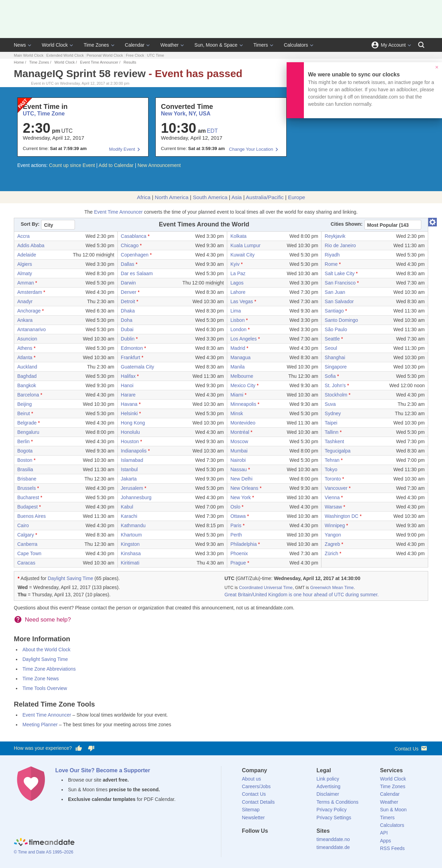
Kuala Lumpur (245, 245)
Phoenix (239, 553)
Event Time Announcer (99, 62)
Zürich (331, 553)
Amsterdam (30, 292)
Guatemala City (137, 367)
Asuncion (27, 339)
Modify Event (122, 149)
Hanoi (127, 385)
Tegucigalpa (338, 451)
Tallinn (331, 432)
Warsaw (333, 507)
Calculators (296, 45)
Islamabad (132, 460)
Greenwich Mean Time (332, 588)
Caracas (26, 563)
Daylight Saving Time (70, 578)
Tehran (332, 460)
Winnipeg (335, 525)
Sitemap (251, 810)
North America (172, 197)
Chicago (130, 245)
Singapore (336, 367)
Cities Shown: (347, 224)
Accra (23, 236)
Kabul (127, 507)
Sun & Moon (393, 810)
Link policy (328, 779)
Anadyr (25, 301)
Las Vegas (242, 301)
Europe (297, 197)
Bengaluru (28, 432)
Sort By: (30, 224)
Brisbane (27, 479)
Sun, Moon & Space (216, 45)
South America (210, 197)
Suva (330, 404)
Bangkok (27, 385)
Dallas (128, 264)
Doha (127, 320)
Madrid (238, 348)
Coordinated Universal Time (266, 588)
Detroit (128, 301)
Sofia (330, 376)
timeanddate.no (333, 839)
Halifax (128, 376)
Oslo (235, 507)
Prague (238, 563)
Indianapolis (134, 451)
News (20, 45)
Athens (25, 348)
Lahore (238, 292)
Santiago (334, 311)
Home (19, 62)
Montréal (240, 432)
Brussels (27, 488)
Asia (237, 197)
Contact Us (411, 748)
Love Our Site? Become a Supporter (103, 770)
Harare (128, 395)
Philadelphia (243, 544)
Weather (169, 45)
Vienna (332, 497)
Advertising (329, 786)
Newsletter (253, 818)
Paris (236, 525)
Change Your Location (251, 149)
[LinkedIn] (270, 843)
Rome (331, 264)
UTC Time (156, 55)
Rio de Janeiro (340, 245)
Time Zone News (41, 679)
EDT (212, 131)
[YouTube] (294, 843)
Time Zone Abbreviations (49, 669)
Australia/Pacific (265, 197)
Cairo (23, 525)
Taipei (331, 423)
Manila (237, 367)
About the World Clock (46, 650)
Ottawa (238, 516)
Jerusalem (132, 488)
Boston (25, 460)
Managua (240, 357)
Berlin (23, 441)
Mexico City (243, 385)
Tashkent (334, 441)
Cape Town (29, 553)
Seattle (332, 339)
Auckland (27, 367)
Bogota (25, 451)
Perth (236, 535)
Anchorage (29, 311)
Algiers (25, 264)
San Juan (335, 292)
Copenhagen (135, 255)
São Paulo (336, 329)
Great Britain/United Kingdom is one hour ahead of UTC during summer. (302, 595)
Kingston (130, 544)
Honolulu (130, 432)
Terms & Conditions (338, 802)
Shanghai (335, 357)
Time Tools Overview (45, 688)
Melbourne (242, 376)
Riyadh (332, 255)
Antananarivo (32, 329)
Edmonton (132, 348)
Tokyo (331, 469)
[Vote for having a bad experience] (91, 748)
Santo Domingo (341, 320)
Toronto (333, 479)
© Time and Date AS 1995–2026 (44, 852)
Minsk (237, 413)
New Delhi (241, 479)
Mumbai (239, 451)
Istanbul (129, 469)
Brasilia (25, 469)
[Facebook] (247, 843)
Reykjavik (335, 236)
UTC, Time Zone (44, 114)
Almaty (25, 273)
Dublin (128, 339)
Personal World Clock (105, 55)
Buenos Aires (32, 516)
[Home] (44, 843)
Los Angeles (243, 339)
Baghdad (27, 376)
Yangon (333, 535)
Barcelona (28, 395)
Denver (129, 292)
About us (252, 779)
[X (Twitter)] (259, 843)
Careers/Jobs (256, 786)
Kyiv (235, 264)
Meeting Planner (40, 725)
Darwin (128, 283)
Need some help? (48, 620)
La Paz (238, 273)
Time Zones (96, 45)
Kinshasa (131, 553)
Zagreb (332, 544)
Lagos (237, 283)
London (238, 329)
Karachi (129, 516)
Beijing (25, 404)
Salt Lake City (339, 273)
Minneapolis (243, 404)
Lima (236, 311)
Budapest (27, 507)
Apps (385, 841)
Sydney (333, 413)
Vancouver (336, 488)
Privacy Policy (332, 810)
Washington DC (342, 516)
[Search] (421, 45)
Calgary (26, 535)
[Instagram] (282, 843)
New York (241, 497)
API (384, 833)
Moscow (239, 441)
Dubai (127, 329)
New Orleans (244, 488)
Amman (26, 283)
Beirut (24, 413)
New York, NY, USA (186, 114)
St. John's (335, 385)
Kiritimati (130, 563)
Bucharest (28, 497)
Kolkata (238, 236)
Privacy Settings (334, 818)
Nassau (238, 469)
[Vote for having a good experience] (79, 748)
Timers (261, 45)
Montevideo (243, 423)
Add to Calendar (116, 165)
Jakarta (129, 479)
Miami (237, 395)
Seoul (331, 348)
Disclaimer (328, 794)
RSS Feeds (392, 848)
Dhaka (128, 311)
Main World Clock (29, 55)
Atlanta (25, 357)
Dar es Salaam (137, 273)
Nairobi (238, 460)
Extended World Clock (65, 55)
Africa (143, 197)
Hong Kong (133, 423)
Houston (130, 441)
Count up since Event (72, 165)
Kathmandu (133, 525)
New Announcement (159, 165)
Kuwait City (242, 255)
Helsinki (129, 413)
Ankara (25, 320)
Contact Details (258, 802)
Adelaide (27, 255)
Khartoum (131, 535)
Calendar (135, 45)
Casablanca (134, 236)
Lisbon (237, 320)
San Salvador (339, 301)
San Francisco (340, 283)
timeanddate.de (333, 847)
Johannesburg (136, 497)
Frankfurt (131, 357)
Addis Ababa (31, 245)
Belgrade (27, 423)
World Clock (55, 45)
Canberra (27, 544)
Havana (129, 404)
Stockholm (336, 395)
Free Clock (135, 55)
